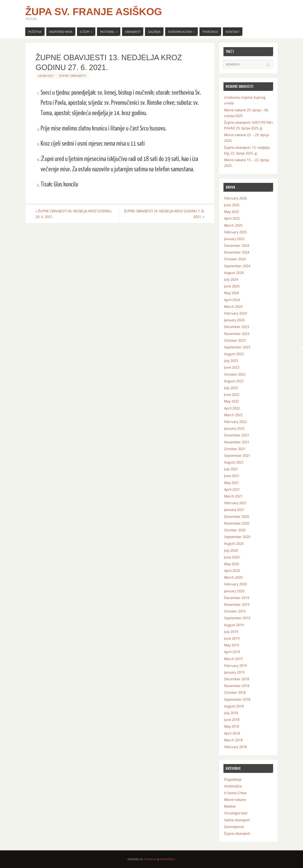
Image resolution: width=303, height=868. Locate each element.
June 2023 (232, 367)
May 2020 (232, 564)
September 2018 (237, 699)
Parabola (150, 859)
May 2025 (232, 212)
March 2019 (233, 659)
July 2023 (231, 361)
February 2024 (235, 313)
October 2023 (235, 340)
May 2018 (232, 726)
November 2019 (237, 605)
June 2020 (232, 557)
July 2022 (231, 388)
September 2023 (237, 347)
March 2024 (233, 307)
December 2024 (237, 246)
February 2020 (235, 584)
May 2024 (232, 293)
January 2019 (234, 672)
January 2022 (234, 428)
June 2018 (232, 720)
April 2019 (232, 652)
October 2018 (235, 693)
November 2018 (237, 686)
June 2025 (232, 205)
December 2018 (237, 679)
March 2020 (233, 577)
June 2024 (232, 286)
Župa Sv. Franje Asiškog (94, 12)
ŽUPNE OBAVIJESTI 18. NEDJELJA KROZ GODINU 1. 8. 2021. (164, 214)
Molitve (230, 806)
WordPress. (168, 859)
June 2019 (232, 638)
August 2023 (234, 354)
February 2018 (235, 747)
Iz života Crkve (235, 793)
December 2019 (237, 598)
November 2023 (237, 334)
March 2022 (233, 415)
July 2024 (231, 279)
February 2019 (235, 666)
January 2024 (234, 320)
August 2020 (234, 544)
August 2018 (234, 706)
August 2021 (234, 462)
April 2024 (232, 300)
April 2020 (232, 571)
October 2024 (235, 259)
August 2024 (234, 273)
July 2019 (231, 632)
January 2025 (234, 239)
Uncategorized (236, 813)
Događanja (233, 779)
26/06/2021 (46, 76)
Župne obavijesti (73, 76)
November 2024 (237, 252)
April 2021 (232, 489)
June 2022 (232, 395)
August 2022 (234, 381)
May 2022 (232, 401)
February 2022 (235, 422)
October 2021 (235, 449)
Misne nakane (235, 800)
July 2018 (231, 713)
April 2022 (232, 408)
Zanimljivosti (234, 827)
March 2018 (233, 740)
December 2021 (237, 435)
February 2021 (235, 503)
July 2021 (231, 469)
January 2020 (234, 591)
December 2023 (237, 327)
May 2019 (232, 645)
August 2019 (234, 625)
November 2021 (237, 442)
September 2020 (237, 537)
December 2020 (237, 517)
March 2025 (233, 225)
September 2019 (237, 618)
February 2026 (235, 198)
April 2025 (232, 218)
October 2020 (235, 530)
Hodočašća (233, 786)
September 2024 (237, 266)
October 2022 (235, 374)
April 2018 (232, 733)
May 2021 (232, 483)
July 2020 (231, 550)
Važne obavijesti (237, 820)
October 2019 (235, 611)
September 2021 (237, 456)
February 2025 (235, 232)
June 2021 (232, 476)
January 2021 (234, 510)
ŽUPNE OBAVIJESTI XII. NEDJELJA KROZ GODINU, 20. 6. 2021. (74, 214)
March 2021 (233, 496)
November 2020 (237, 523)
